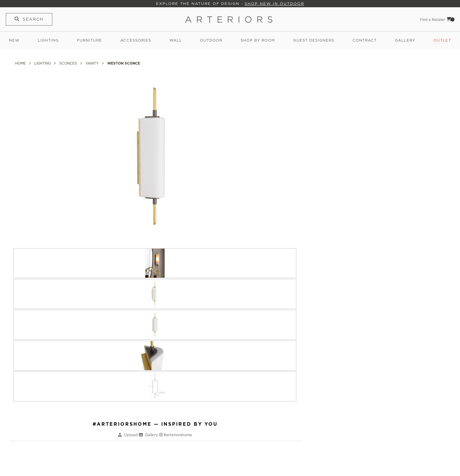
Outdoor (211, 40)
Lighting (48, 40)
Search (33, 19)
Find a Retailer (433, 20)
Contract (365, 40)
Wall (176, 40)
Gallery (405, 40)
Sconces (69, 63)
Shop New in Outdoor (274, 4)
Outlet (442, 40)
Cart (451, 19)
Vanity (93, 63)
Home (21, 63)
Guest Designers (314, 40)
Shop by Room (258, 40)
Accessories (136, 40)
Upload (131, 435)
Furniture (90, 40)
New (14, 40)
